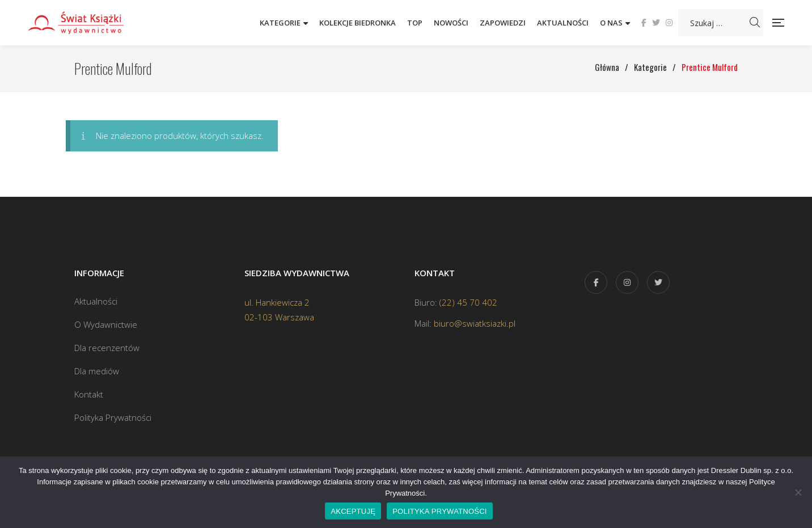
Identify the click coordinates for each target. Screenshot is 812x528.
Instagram (669, 23)
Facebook (644, 23)
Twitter (656, 23)
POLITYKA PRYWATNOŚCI (440, 511)
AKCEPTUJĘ (353, 511)
